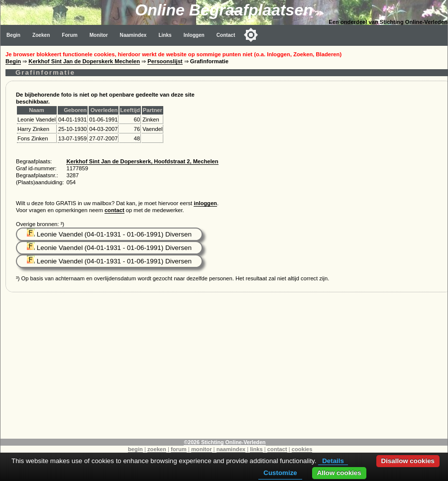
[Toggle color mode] (251, 35)
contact (114, 210)
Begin (13, 35)
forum (179, 449)
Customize (280, 473)
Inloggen (194, 35)
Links (165, 35)
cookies (302, 449)
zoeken (157, 449)
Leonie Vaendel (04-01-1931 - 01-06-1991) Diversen (109, 234)
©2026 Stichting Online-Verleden (224, 442)
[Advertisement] (224, 369)
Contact (226, 35)
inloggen (205, 203)
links (256, 449)
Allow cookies (339, 473)
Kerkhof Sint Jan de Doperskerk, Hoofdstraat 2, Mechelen (142, 161)
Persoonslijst (165, 61)
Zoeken (41, 35)
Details (333, 461)
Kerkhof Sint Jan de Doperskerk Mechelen (84, 61)
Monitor (99, 35)
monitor (202, 449)
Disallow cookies (408, 461)
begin (135, 449)
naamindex (231, 449)
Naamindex (133, 35)
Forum (69, 35)
